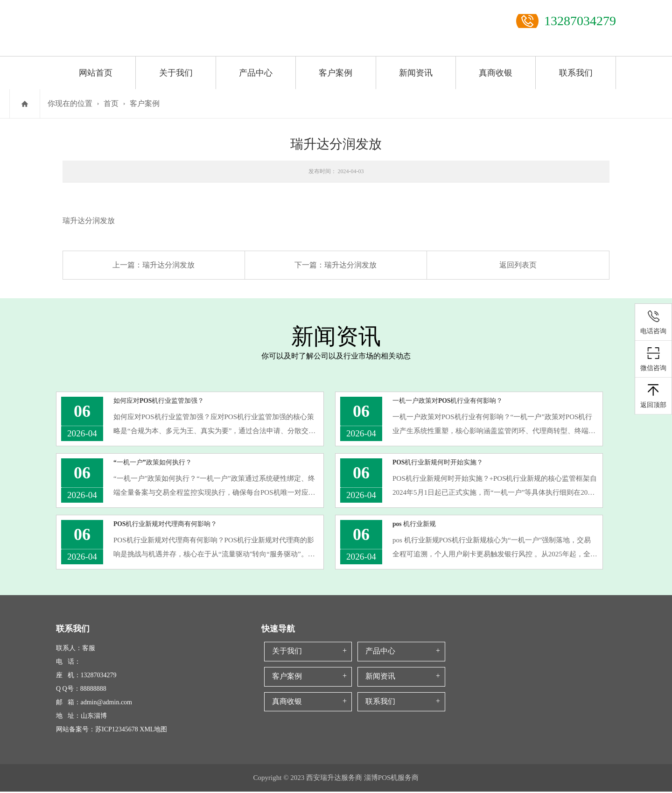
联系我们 (576, 73)
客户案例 (336, 73)
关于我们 (176, 73)
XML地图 (153, 731)
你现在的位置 (70, 103)
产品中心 (256, 73)
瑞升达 (74, 221)
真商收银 (496, 73)
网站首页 (96, 73)
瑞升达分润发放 (168, 265)
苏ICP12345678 (117, 731)
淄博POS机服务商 (392, 779)
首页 (111, 103)
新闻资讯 (416, 73)
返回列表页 (518, 265)
